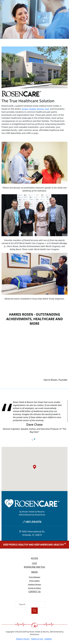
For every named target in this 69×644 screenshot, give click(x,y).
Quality (32, 109)
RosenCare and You (34, 567)
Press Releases (34, 577)
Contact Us (35, 592)
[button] (35, 467)
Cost (47, 109)
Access (25, 109)
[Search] (30, 604)
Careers (48, 639)
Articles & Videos (35, 588)
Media (34, 572)
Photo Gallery (34, 581)
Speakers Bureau (34, 584)
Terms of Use (37, 639)
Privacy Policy (23, 639)
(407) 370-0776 (33, 522)
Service (40, 109)
